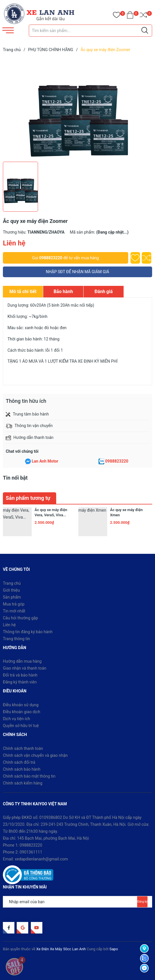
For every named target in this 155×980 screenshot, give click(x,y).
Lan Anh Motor (45, 461)
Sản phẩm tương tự (28, 498)
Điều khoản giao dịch (22, 712)
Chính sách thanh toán (23, 748)
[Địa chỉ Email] (77, 902)
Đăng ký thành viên (20, 682)
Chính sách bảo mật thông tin (29, 776)
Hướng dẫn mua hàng (22, 661)
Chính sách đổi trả (19, 762)
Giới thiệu (11, 590)
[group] (77, 108)
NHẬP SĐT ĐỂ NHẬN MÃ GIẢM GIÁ (77, 272)
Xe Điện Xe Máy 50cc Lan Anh (61, 949)
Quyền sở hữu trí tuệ (21, 726)
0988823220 (51, 258)
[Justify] (145, 31)
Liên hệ (9, 625)
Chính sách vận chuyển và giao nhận (35, 755)
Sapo (114, 949)
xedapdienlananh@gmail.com (41, 859)
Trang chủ (12, 583)
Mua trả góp (14, 604)
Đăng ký (142, 902)
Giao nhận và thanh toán (25, 668)
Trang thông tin (16, 639)
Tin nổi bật (15, 478)
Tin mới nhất (14, 611)
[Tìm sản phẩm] (90, 31)
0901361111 (31, 852)
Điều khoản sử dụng (21, 705)
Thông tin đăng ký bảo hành (28, 632)
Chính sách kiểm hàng (23, 783)
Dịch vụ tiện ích (16, 719)
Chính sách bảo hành (22, 769)
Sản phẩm (12, 597)
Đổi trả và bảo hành (20, 675)
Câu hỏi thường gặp (20, 618)
